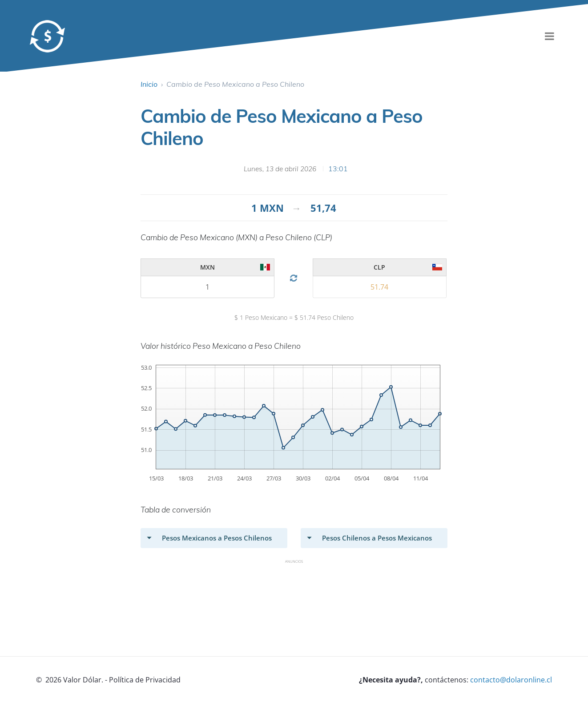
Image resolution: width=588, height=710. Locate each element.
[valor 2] (207, 287)
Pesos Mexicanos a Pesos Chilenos (217, 538)
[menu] (550, 36)
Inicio (149, 84)
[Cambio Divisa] (293, 278)
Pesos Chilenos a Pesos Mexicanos (377, 538)
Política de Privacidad (145, 680)
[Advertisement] (302, 589)
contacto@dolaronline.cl (511, 680)
